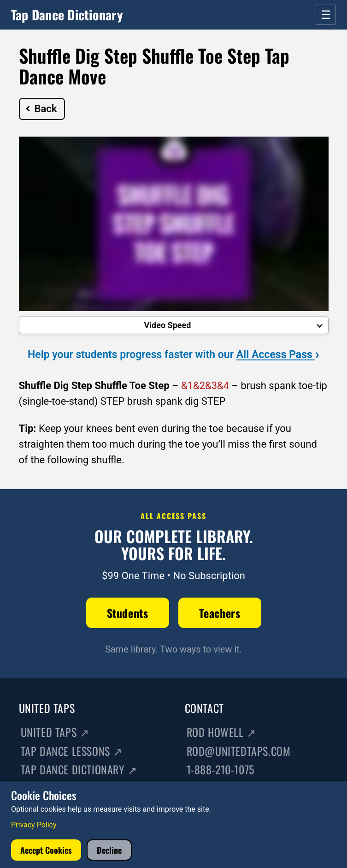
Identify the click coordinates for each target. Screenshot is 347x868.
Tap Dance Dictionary (67, 15)
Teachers (220, 613)
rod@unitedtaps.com (239, 751)
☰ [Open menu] (326, 15)
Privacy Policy (34, 825)
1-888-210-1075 (221, 769)
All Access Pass (278, 355)
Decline (109, 850)
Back (41, 109)
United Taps (55, 732)
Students (128, 613)
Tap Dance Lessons (72, 751)
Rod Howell (221, 732)
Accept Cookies (46, 850)
